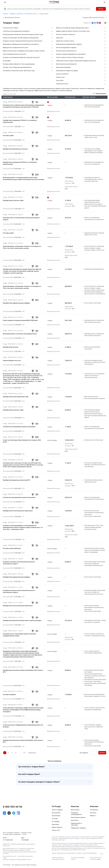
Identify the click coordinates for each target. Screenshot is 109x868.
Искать (101, 9)
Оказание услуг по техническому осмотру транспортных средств (21, 219)
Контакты (93, 813)
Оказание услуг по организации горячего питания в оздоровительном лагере (19, 635)
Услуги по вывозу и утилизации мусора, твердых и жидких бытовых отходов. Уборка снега (94, 248)
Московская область (54, 111)
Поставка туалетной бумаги (12, 548)
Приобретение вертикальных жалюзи (15, 149)
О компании (94, 810)
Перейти (102, 753)
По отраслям (56, 813)
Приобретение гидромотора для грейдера (16, 303)
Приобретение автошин (10, 347)
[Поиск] (5, 9)
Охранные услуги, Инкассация (94, 440)
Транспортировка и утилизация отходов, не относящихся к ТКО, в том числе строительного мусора (22, 247)
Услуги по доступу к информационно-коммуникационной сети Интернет (23, 726)
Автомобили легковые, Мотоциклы (95, 680)
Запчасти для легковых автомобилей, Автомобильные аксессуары (94, 513)
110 (24, 753)
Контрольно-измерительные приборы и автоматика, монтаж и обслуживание (95, 362)
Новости (93, 816)
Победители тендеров (78, 828)
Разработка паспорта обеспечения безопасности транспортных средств (19, 563)
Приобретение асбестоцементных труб (16, 397)
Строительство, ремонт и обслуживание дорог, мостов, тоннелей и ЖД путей (94, 179)
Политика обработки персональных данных (58, 858)
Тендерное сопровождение (76, 814)
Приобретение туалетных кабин (13, 200)
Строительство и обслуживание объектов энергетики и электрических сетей (94, 376)
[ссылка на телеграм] (14, 813)
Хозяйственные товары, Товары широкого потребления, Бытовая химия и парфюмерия (95, 550)
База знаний (75, 810)
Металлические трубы (91, 397)
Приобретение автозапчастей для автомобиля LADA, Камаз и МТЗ (23, 671)
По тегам (55, 819)
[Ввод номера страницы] (93, 753)
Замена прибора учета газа (12, 360)
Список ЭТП (56, 830)
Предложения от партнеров (76, 824)
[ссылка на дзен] (9, 813)
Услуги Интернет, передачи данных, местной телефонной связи (94, 727)
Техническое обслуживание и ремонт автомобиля (19, 427)
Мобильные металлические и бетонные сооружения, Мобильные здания (95, 206)
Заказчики (55, 824)
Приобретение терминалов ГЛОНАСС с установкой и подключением (20, 121)
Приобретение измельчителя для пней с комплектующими (22, 620)
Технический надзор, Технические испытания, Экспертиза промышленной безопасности (95, 564)
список (99, 859)
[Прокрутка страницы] (102, 854)
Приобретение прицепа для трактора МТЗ (16, 480)
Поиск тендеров (57, 810)
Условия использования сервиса (78, 858)
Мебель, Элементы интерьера (94, 153)
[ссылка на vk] (4, 813)
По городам (56, 821)
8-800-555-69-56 (13, 807)
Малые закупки (57, 827)
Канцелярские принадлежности (94, 269)
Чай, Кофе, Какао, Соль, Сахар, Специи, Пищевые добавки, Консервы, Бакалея (94, 527)
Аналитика (75, 820)
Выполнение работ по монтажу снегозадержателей (20, 334)
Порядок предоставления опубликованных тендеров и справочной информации (74, 853)
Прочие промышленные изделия (95, 399)
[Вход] (104, 2)
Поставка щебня (8, 136)
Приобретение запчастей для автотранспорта (18, 511)
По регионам (56, 816)
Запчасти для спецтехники (93, 303)
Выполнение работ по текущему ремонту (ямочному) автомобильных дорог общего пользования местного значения (23, 179)
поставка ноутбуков (9, 694)
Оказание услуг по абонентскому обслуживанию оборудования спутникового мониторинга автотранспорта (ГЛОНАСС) (23, 106)
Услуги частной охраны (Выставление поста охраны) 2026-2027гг (22, 441)
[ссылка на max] (18, 813)
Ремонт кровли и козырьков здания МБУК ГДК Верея (20, 320)
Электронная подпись (78, 817)
